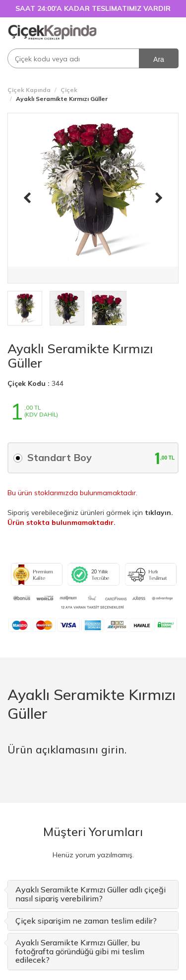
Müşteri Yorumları (93, 832)
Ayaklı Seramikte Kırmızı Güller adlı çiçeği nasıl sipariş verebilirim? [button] (91, 894)
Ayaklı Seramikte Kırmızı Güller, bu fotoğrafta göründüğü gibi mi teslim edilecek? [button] (80, 951)
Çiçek (69, 90)
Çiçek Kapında (29, 90)
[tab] (93, 894)
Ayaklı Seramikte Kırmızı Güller (80, 356)
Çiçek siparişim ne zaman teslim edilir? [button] (86, 921)
